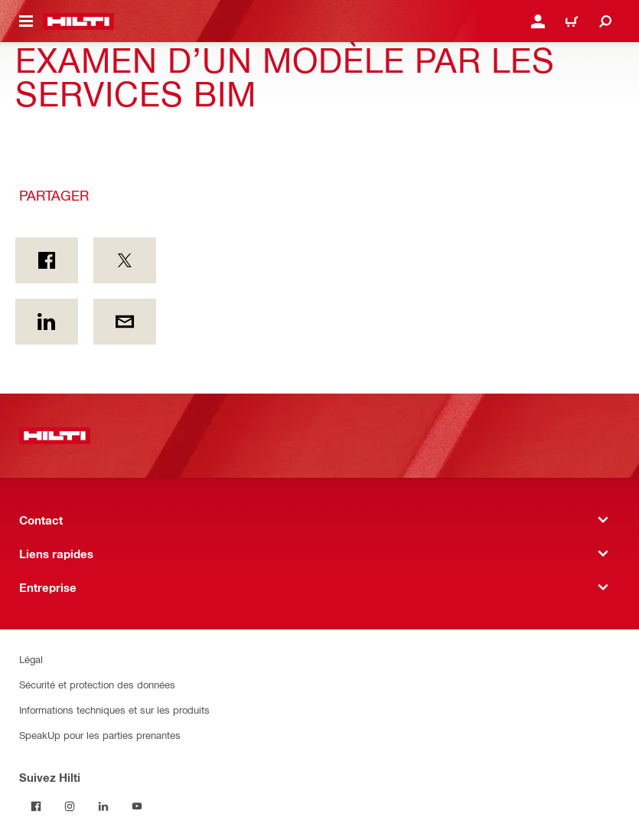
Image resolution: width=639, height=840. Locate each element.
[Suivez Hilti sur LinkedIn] (103, 806)
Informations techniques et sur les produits (114, 709)
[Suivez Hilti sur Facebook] (36, 806)
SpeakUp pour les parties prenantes (100, 735)
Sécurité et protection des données (97, 684)
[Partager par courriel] (125, 322)
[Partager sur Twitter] (125, 260)
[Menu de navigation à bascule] (26, 21)
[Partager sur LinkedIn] (47, 322)
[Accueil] (78, 21)
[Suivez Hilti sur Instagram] (70, 806)
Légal (31, 659)
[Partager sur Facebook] (47, 260)
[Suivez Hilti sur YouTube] (137, 806)
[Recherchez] (605, 21)
